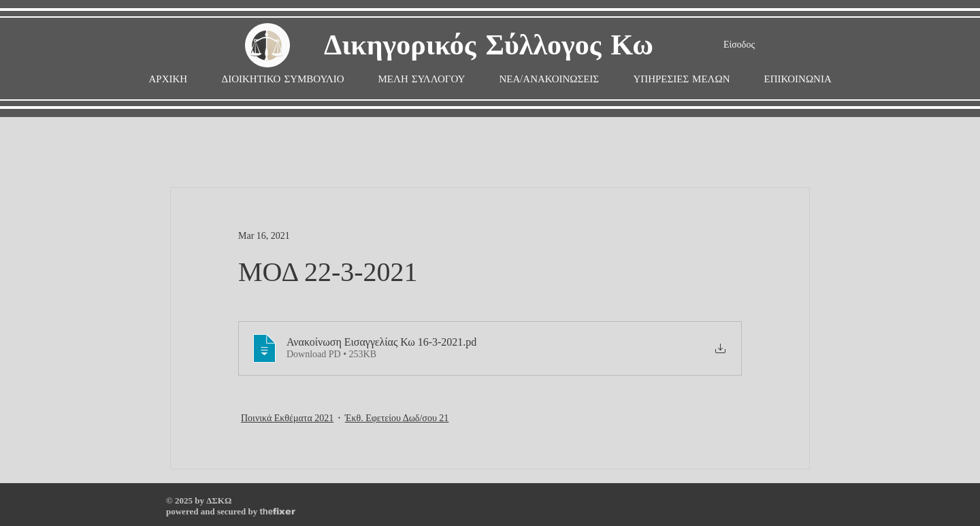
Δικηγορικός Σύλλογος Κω (489, 46)
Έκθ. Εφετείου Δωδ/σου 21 (397, 418)
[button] (422, 79)
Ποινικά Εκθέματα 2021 (287, 418)
